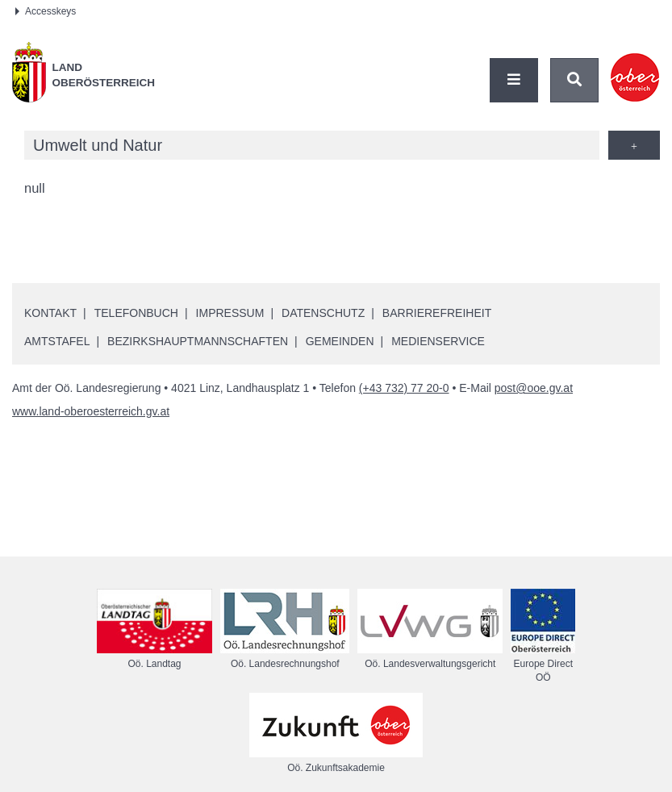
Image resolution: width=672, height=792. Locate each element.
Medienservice (438, 341)
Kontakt (50, 313)
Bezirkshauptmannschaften (198, 341)
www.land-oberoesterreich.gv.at (91, 411)
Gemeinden (340, 341)
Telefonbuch (136, 313)
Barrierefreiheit (437, 313)
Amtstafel (57, 341)
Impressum (230, 313)
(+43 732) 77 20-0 (404, 388)
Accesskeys (46, 11)
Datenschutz (323, 313)
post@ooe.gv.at (534, 388)
